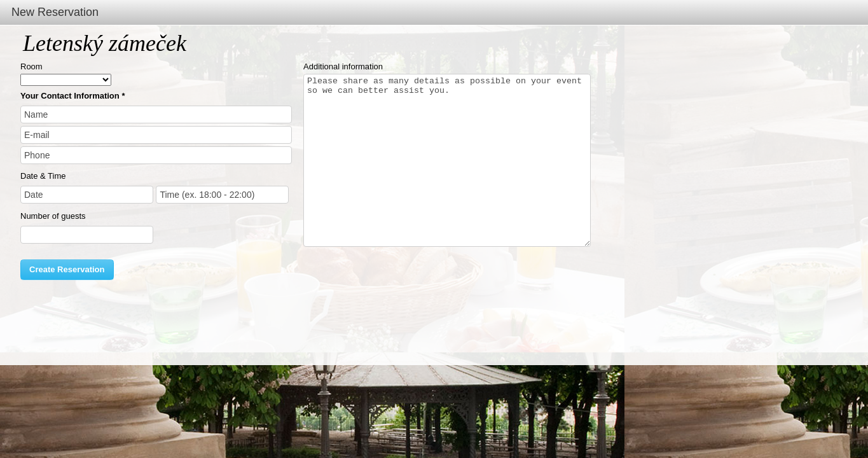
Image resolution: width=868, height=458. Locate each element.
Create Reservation (67, 269)
